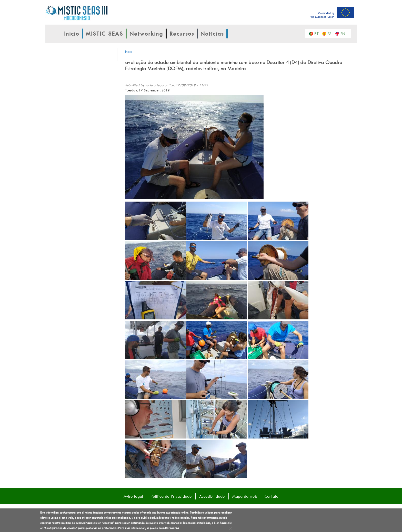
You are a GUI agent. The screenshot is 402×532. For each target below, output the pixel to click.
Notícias (212, 34)
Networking (146, 34)
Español (331, 33)
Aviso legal (133, 496)
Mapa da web (245, 496)
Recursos (182, 34)
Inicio (72, 34)
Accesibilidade (212, 496)
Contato (272, 496)
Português (318, 33)
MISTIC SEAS (104, 34)
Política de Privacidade (171, 496)
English (344, 33)
